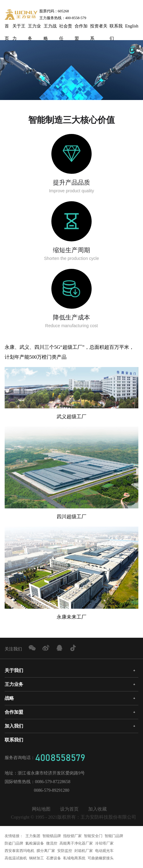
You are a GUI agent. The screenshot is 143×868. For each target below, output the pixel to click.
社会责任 (66, 28)
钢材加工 (37, 858)
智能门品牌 (114, 836)
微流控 (52, 843)
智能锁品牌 (52, 836)
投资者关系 (99, 28)
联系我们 (116, 28)
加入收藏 (97, 809)
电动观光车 (104, 851)
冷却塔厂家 (104, 843)
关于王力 (19, 28)
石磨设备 (54, 858)
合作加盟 (81, 28)
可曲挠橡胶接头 (101, 858)
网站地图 (41, 809)
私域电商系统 (74, 858)
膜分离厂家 (46, 851)
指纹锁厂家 (72, 836)
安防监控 (65, 851)
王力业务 (34, 28)
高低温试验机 (16, 858)
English (132, 26)
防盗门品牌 (14, 843)
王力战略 (50, 28)
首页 (7, 28)
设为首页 (69, 809)
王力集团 (33, 836)
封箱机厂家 (84, 851)
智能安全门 (93, 836)
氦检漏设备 (35, 843)
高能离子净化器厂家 (76, 843)
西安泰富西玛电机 (19, 851)
